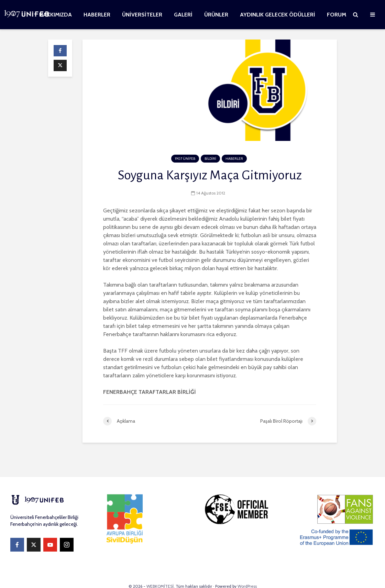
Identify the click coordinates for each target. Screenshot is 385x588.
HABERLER (97, 15)
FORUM (337, 15)
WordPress (247, 572)
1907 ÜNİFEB (185, 159)
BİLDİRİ (210, 159)
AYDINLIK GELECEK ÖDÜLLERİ (278, 15)
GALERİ (183, 15)
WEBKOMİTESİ (160, 572)
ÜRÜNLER (216, 15)
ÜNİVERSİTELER (142, 15)
